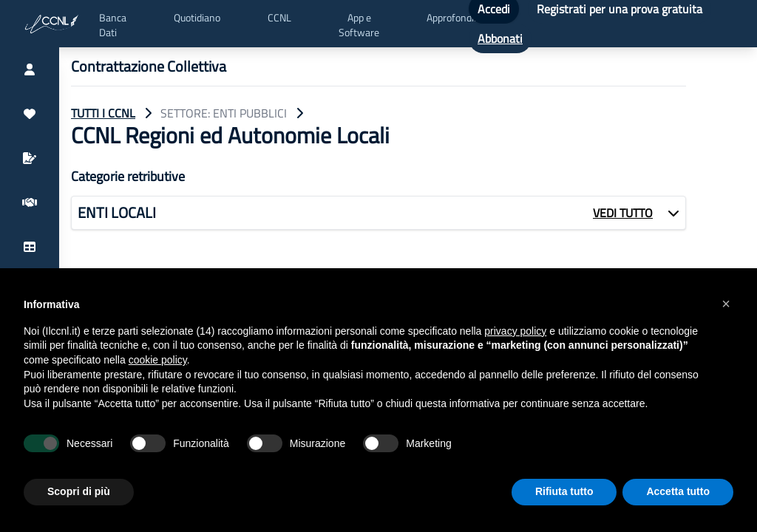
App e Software (359, 25)
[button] (726, 304)
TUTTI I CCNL (103, 113)
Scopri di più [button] (79, 491)
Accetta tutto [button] (678, 491)
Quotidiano (197, 18)
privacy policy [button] (515, 331)
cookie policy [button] (158, 360)
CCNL (279, 18)
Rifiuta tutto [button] (564, 491)
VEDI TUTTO (623, 213)
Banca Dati (113, 25)
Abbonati (500, 38)
